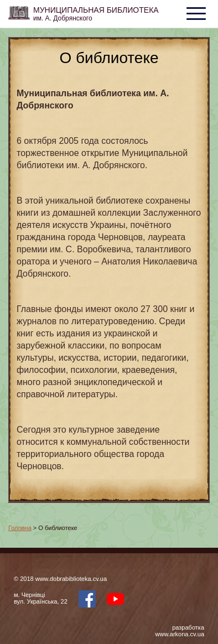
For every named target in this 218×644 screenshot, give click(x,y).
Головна (20, 528)
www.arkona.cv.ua (180, 634)
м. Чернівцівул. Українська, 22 (41, 598)
